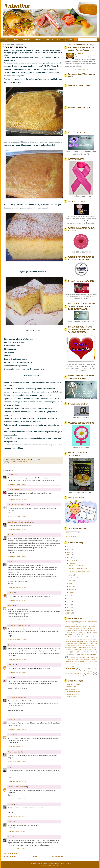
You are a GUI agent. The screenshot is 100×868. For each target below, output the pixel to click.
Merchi (10, 678)
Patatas (76, 650)
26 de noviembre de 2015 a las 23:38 (17, 484)
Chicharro (78, 630)
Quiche (72, 657)
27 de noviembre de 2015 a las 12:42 (17, 517)
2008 (69, 613)
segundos (87, 673)
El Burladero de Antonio (73, 692)
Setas (81, 660)
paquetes (94, 671)
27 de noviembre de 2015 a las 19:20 (17, 600)
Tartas (81, 662)
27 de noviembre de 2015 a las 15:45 (17, 556)
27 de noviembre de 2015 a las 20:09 (17, 640)
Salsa (76, 660)
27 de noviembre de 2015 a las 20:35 (17, 659)
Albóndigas (69, 622)
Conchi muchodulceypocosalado (19, 522)
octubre (72, 575)
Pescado (81, 652)
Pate (82, 650)
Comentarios (71, 536)
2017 (69, 552)
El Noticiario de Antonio (72, 694)
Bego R (10, 606)
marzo (71, 587)
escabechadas (84, 669)
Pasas (85, 648)
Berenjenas (76, 624)
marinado (68, 671)
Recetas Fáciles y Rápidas (17, 787)
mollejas (88, 671)
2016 (69, 555)
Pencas (68, 652)
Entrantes (26, 40)
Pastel (70, 650)
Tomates (87, 662)
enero (71, 592)
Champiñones (69, 630)
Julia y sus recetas (14, 752)
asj (9, 767)
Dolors (10, 822)
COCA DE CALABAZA (15, 47)
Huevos (92, 639)
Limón (80, 641)
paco (10, 837)
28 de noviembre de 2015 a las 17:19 (17, 729)
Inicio (7, 40)
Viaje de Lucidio (70, 689)
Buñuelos (86, 626)
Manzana (94, 643)
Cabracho (71, 628)
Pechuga (92, 650)
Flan (76, 637)
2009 (69, 610)
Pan (80, 648)
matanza (74, 671)
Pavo (86, 650)
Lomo (85, 641)
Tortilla (93, 662)
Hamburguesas (70, 639)
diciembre (72, 560)
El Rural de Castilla (71, 697)
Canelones (83, 628)
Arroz (76, 622)
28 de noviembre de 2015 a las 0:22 (17, 714)
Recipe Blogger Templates (63, 863)
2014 (69, 596)
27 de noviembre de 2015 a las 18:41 (17, 587)
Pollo (68, 655)
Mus (83, 645)
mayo (71, 581)
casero (83, 666)
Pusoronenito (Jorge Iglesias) (18, 625)
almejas (70, 666)
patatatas (69, 674)
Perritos (74, 652)
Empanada (94, 633)
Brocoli (79, 626)
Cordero (74, 633)
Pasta (90, 648)
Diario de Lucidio (70, 687)
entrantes (70, 668)
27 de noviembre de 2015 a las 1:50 (17, 499)
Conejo (68, 632)
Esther (10, 645)
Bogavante (91, 624)
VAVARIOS (74, 664)
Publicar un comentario (10, 853)
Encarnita (11, 474)
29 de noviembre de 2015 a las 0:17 (17, 762)
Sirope (87, 660)
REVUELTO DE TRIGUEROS (78, 569)
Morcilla (78, 645)
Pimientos (88, 652)
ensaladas (89, 666)
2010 (69, 607)
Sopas (92, 660)
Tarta (76, 662)
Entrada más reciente (10, 856)
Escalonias (85, 635)
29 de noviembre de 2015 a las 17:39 (17, 781)
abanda (93, 664)
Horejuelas (85, 639)
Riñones (83, 657)
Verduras (81, 664)
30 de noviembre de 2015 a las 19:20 (17, 799)
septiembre (73, 578)
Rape (77, 657)
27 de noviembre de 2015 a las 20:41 (17, 672)
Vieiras (88, 664)
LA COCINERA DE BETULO (17, 505)
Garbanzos (82, 637)
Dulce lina (11, 734)
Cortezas (81, 633)
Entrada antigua (58, 856)
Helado (78, 639)
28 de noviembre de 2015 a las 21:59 (17, 747)
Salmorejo (94, 657)
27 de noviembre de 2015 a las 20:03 (17, 620)
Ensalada (70, 635)
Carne (90, 628)
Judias (67, 641)
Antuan (10, 804)
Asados (82, 622)
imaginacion (81, 54)
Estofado (70, 637)
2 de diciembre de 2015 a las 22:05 (17, 849)
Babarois (69, 624)
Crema (87, 632)
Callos (77, 628)
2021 (69, 546)
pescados (77, 674)
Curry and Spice (54, 866)
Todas (16, 40)
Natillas (67, 648)
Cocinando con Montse (16, 697)
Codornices (92, 630)
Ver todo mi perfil (81, 69)
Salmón (70, 660)
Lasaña (74, 641)
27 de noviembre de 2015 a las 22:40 (17, 692)
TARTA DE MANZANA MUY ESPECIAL (81, 571)
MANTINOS (70, 643)
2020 (69, 549)
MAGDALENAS (93, 641)
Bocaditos (84, 624)
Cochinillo (85, 630)
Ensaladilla (77, 635)
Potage (83, 655)
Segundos (49, 40)
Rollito (88, 657)
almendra (77, 666)
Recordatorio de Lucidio (73, 684)
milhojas (81, 671)
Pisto (94, 652)
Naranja (88, 645)
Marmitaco (71, 645)
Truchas (67, 664)
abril (71, 584)
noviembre (73, 563)
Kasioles (11, 562)
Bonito (74, 626)
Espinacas (93, 635)
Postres (60, 40)
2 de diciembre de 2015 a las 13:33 (17, 831)
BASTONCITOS (91, 622)
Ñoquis (80, 676)
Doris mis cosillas (14, 489)
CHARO (11, 593)
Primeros (38, 40)
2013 (69, 599)
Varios (70, 40)
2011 (69, 604)
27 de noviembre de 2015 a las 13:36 (17, 530)
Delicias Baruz (13, 719)
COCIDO (93, 626)
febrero (71, 589)
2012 (69, 602)
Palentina (17, 6)
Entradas (70, 533)
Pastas (95, 648)
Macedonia (78, 643)
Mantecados (86, 643)
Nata (93, 645)
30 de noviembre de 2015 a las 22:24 (17, 816)
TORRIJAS (69, 662)
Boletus (68, 626)
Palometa (74, 648)
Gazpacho (90, 637)
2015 (69, 558)
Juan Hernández (13, 535)
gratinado (92, 669)
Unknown (11, 665)
